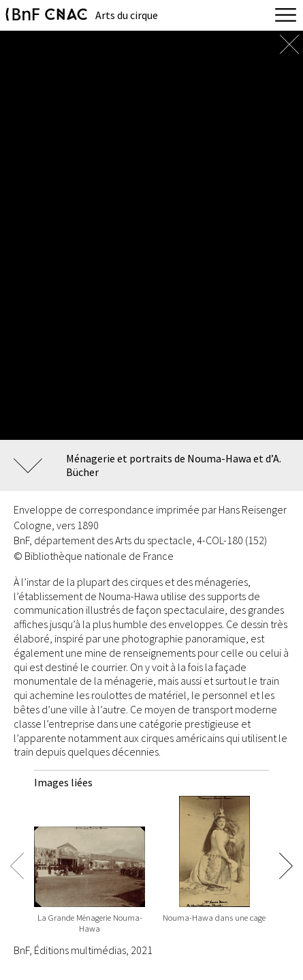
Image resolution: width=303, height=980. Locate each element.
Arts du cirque (127, 15)
